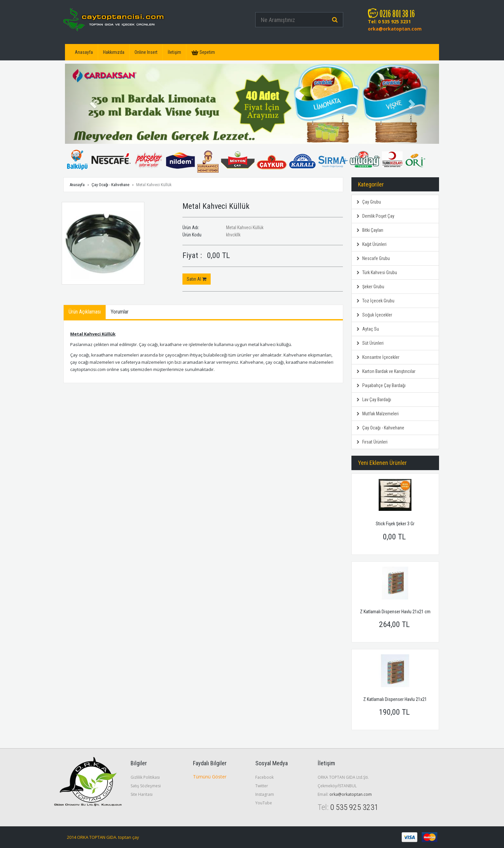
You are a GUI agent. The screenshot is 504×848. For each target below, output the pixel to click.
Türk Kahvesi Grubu (377, 272)
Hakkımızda (114, 52)
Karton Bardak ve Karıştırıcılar (386, 371)
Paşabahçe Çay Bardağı (381, 385)
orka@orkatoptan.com (395, 29)
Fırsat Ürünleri (372, 442)
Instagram (265, 794)
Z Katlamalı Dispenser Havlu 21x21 (395, 699)
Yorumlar (120, 312)
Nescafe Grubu (373, 258)
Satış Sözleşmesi (146, 786)
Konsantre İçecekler (378, 357)
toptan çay (129, 837)
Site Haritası (142, 794)
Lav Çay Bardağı (374, 400)
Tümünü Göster (210, 777)
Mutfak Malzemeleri (378, 414)
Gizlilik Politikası (145, 777)
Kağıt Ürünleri (372, 244)
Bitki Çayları (370, 230)
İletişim (174, 52)
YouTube (264, 803)
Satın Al (197, 279)
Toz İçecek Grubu (376, 301)
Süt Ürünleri (370, 343)
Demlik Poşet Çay (376, 216)
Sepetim (203, 52)
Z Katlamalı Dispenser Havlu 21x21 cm (395, 612)
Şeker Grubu (370, 287)
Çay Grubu (369, 202)
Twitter (262, 786)
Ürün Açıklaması (85, 312)
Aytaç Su (368, 329)
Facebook (264, 777)
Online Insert (146, 52)
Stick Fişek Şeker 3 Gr (395, 524)
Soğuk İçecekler (374, 315)
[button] (93, 104)
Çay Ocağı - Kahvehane (110, 185)
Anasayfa (84, 52)
